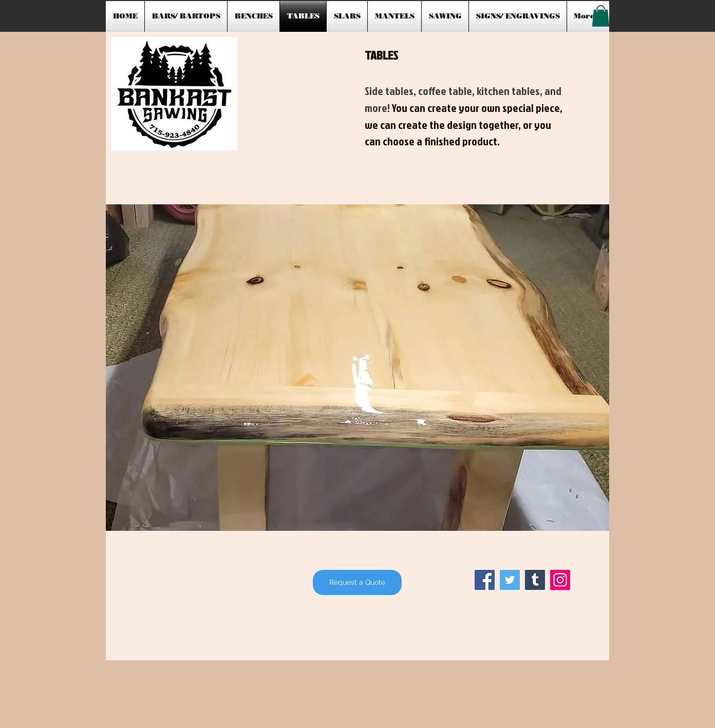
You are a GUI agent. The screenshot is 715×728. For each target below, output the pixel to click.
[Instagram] (560, 580)
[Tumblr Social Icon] (535, 580)
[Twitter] (510, 580)
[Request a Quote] (357, 582)
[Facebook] (485, 580)
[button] (601, 16)
